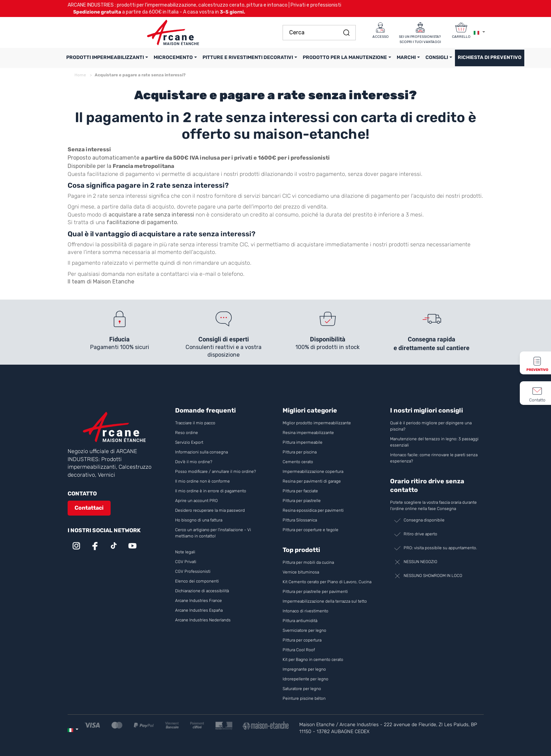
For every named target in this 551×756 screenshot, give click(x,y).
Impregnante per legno (304, 669)
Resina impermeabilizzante (308, 433)
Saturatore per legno (302, 689)
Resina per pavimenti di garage (312, 481)
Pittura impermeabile (303, 442)
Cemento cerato (298, 462)
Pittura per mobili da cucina (308, 562)
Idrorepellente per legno (305, 679)
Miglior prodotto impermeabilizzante (317, 423)
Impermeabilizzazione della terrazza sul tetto (325, 601)
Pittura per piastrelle (302, 501)
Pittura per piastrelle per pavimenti (315, 592)
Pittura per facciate (300, 491)
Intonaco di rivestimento (305, 611)
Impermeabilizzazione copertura (313, 472)
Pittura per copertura (302, 640)
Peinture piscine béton (304, 698)
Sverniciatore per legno (305, 630)
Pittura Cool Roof (299, 650)
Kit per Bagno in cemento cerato (313, 660)
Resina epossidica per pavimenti (313, 510)
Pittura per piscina (300, 452)
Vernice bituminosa (301, 572)
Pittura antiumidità (300, 621)
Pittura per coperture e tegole (311, 530)
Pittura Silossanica (300, 520)
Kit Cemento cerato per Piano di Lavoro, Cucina (327, 582)
